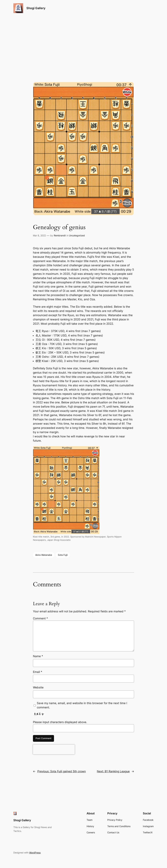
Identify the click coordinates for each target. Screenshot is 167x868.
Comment (40, 618)
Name (38, 656)
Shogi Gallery (36, 8)
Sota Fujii (63, 555)
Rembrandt (60, 235)
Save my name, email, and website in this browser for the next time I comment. (82, 705)
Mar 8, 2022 (39, 235)
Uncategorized (77, 235)
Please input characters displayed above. (60, 722)
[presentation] (54, 749)
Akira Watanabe (44, 555)
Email (38, 672)
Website (38, 687)
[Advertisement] (83, 42)
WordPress (35, 853)
